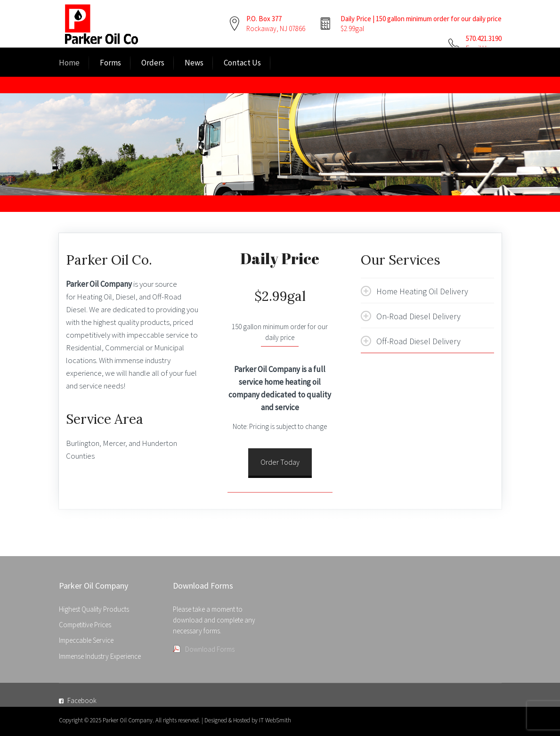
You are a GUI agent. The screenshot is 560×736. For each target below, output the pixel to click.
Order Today (280, 462)
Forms (110, 63)
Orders (153, 63)
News (194, 63)
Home (69, 63)
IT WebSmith (275, 720)
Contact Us (242, 63)
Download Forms (210, 649)
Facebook (82, 700)
